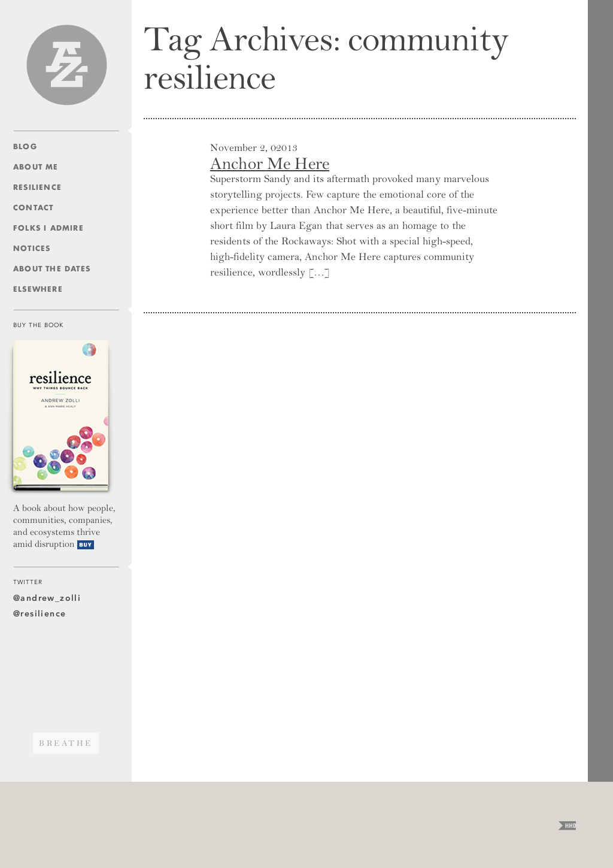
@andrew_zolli (47, 598)
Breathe (66, 743)
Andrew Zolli (66, 65)
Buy (86, 545)
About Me (36, 167)
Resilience (37, 187)
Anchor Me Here (270, 164)
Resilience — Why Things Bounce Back (60, 418)
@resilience (40, 614)
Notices (32, 248)
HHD (567, 826)
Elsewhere (38, 289)
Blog (25, 146)
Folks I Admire (48, 228)
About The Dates (52, 269)
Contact (33, 208)
